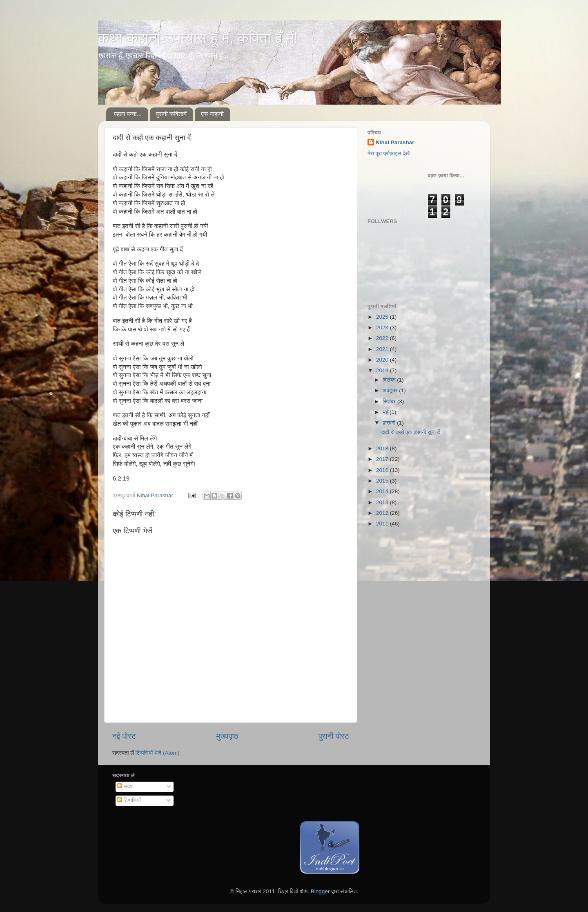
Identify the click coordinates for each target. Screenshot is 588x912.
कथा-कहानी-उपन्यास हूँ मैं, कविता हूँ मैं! (198, 38)
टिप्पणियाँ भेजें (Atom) (158, 753)
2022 (383, 338)
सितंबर (390, 401)
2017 (383, 459)
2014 (383, 491)
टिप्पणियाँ (129, 800)
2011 (383, 524)
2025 (383, 317)
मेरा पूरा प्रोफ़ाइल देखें (389, 153)
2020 (383, 360)
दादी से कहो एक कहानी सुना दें (411, 432)
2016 (383, 470)
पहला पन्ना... (128, 114)
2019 (383, 370)
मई (386, 412)
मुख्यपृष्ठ (227, 736)
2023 (383, 327)
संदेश (125, 786)
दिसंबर (390, 380)
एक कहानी (212, 114)
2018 (383, 448)
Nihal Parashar (395, 142)
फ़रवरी (390, 423)
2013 (383, 502)
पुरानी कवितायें (171, 114)
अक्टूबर (391, 390)
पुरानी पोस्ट (334, 736)
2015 (383, 481)
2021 (383, 349)
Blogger (320, 891)
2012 (383, 513)
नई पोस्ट (124, 736)
